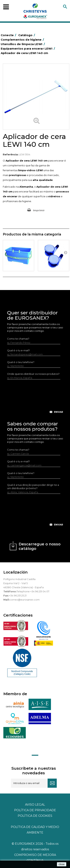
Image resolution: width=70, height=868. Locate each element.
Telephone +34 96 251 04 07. (33, 591)
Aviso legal (35, 805)
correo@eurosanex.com (25, 600)
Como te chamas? (18, 339)
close (62, 864)
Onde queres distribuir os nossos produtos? (33, 374)
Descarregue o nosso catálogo (40, 546)
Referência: (11, 154)
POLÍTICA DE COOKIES (35, 816)
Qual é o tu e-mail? (18, 350)
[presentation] (35, 399)
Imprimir (39, 210)
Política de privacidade (35, 810)
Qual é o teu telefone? (21, 362)
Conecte (9, 35)
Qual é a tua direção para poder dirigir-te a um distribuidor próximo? (33, 487)
